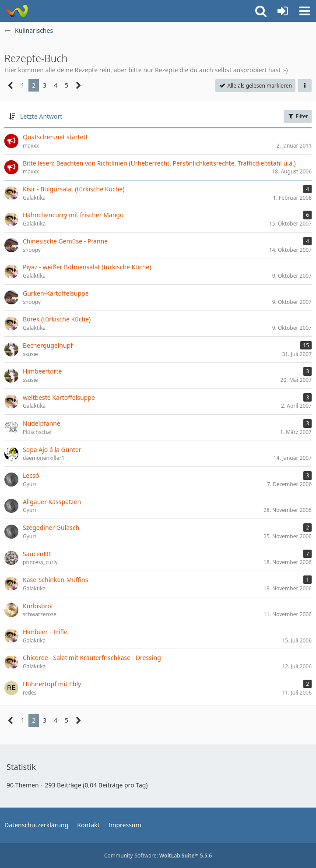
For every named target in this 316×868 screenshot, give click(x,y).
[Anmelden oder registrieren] (283, 11)
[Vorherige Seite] (11, 86)
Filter (298, 116)
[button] (305, 11)
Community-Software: (158, 856)
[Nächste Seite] (79, 86)
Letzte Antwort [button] (41, 116)
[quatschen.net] (16, 11)
